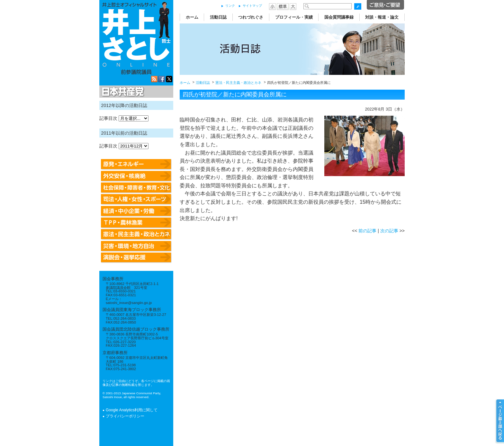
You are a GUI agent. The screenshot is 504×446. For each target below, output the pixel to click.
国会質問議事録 (339, 17)
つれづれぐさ (251, 17)
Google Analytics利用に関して (132, 410)
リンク (230, 6)
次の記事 (389, 231)
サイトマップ (252, 6)
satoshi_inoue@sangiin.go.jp (129, 303)
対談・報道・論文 (382, 17)
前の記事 (367, 231)
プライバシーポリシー (125, 416)
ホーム (192, 17)
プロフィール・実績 (294, 17)
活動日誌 (218, 17)
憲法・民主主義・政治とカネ (238, 83)
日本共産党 (122, 92)
